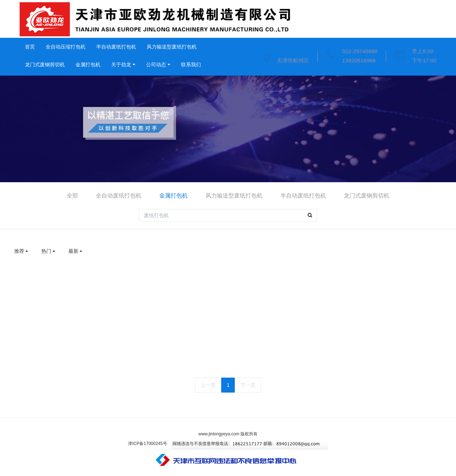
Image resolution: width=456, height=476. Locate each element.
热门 (49, 251)
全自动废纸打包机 (119, 196)
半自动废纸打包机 (116, 47)
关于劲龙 (121, 65)
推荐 (22, 251)
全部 (72, 196)
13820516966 (359, 60)
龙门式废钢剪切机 (45, 65)
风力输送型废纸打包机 (172, 47)
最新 (76, 251)
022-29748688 (360, 51)
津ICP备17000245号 (147, 444)
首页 (30, 47)
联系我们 (191, 65)
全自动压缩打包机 (66, 47)
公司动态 (156, 65)
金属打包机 (88, 65)
